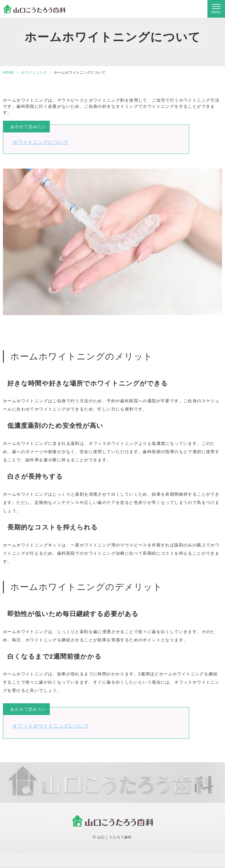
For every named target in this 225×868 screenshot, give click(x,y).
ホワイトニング (34, 73)
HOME (8, 73)
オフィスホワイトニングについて (51, 726)
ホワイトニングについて (41, 142)
